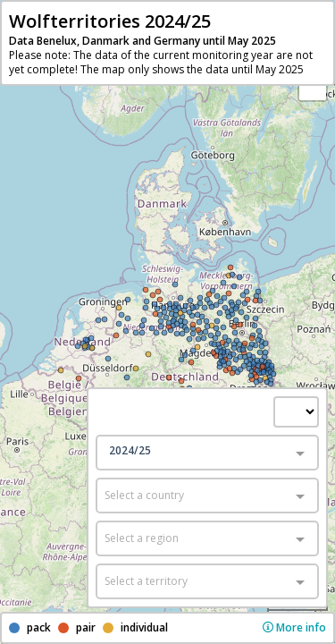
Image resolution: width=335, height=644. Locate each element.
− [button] (313, 87)
